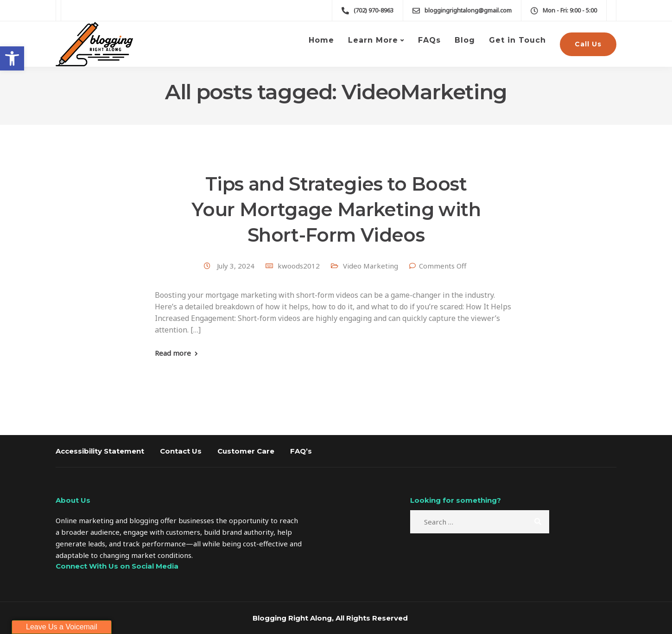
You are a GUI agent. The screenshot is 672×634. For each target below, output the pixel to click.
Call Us (588, 44)
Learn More (373, 40)
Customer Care (246, 451)
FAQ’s (301, 451)
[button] (12, 58)
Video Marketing (371, 266)
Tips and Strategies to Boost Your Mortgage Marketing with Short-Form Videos (336, 209)
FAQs (429, 40)
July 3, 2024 (237, 266)
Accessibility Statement (100, 451)
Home (321, 40)
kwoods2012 (299, 266)
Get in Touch (517, 40)
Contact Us (181, 451)
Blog (465, 40)
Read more (173, 353)
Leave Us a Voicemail (62, 627)
